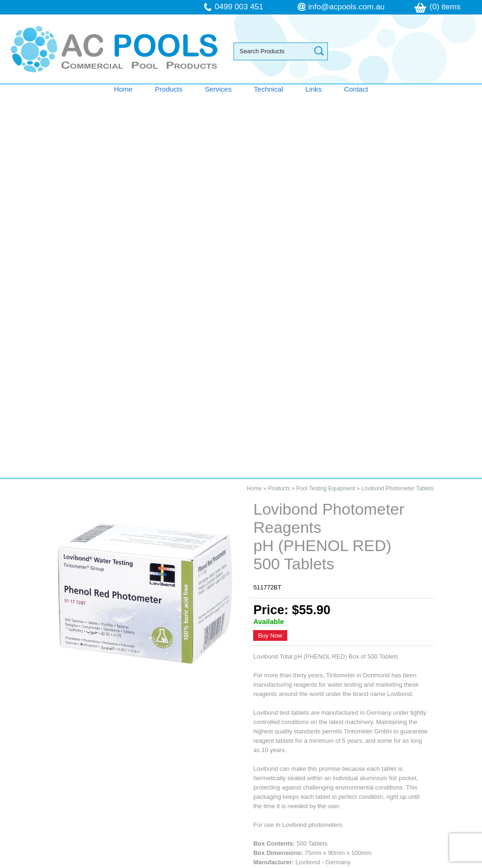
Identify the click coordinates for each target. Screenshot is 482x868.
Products (169, 89)
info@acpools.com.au (347, 7)
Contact (356, 89)
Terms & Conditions (50, 782)
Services (218, 89)
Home (123, 89)
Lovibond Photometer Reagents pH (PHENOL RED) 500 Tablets (114, 624)
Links (314, 89)
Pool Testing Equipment (326, 105)
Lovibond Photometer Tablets (398, 105)
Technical (269, 89)
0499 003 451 (239, 7)
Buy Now (270, 252)
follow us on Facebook (369, 800)
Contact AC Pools (241, 571)
